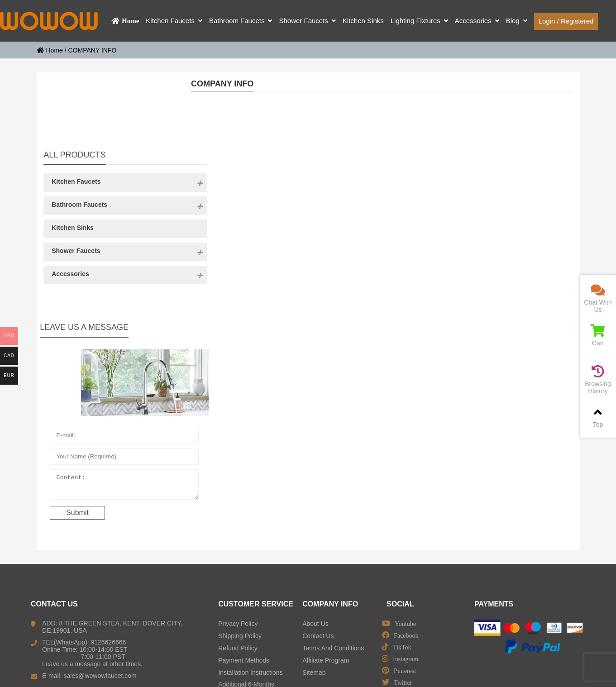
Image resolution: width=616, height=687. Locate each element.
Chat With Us (598, 298)
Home (50, 50)
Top (598, 417)
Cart (598, 336)
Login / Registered (566, 21)
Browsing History (598, 380)
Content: (104, 425)
